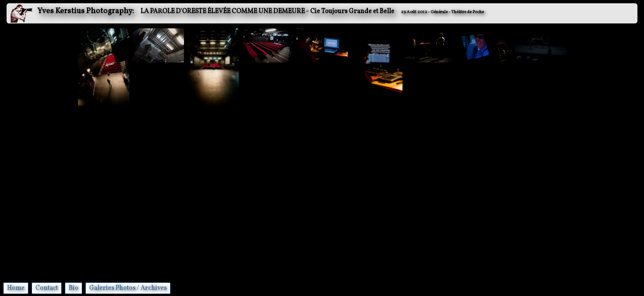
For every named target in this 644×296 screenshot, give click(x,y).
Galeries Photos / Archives (128, 288)
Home (16, 288)
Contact (47, 288)
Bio (74, 288)
